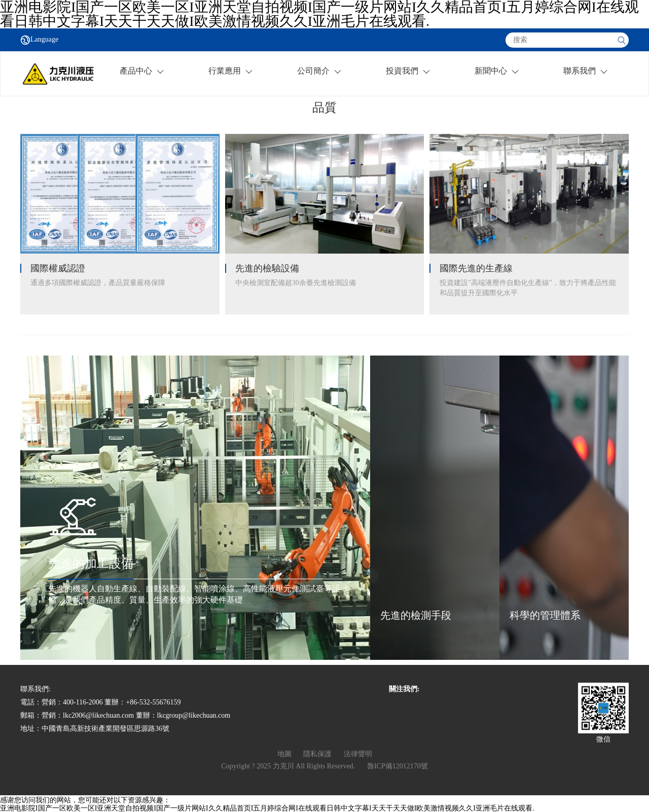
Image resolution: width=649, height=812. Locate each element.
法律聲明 (358, 754)
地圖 (284, 754)
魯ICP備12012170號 (398, 766)
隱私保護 (317, 754)
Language (44, 40)
